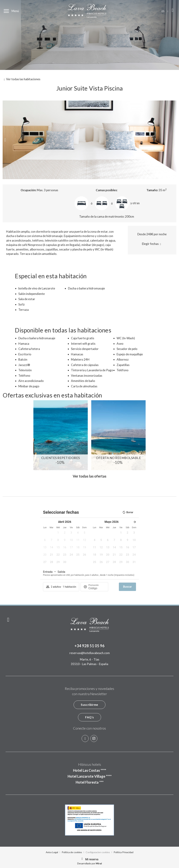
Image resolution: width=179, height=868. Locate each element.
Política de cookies (72, 852)
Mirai (99, 863)
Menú (15, 11)
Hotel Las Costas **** (90, 770)
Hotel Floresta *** (90, 782)
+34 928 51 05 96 (89, 646)
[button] (5, 140)
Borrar (128, 512)
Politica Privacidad (123, 852)
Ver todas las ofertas (89, 476)
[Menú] (6, 11)
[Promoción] (97, 588)
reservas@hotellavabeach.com (90, 653)
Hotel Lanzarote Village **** (90, 776)
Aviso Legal (52, 852)
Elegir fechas (150, 244)
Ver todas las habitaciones (23, 79)
